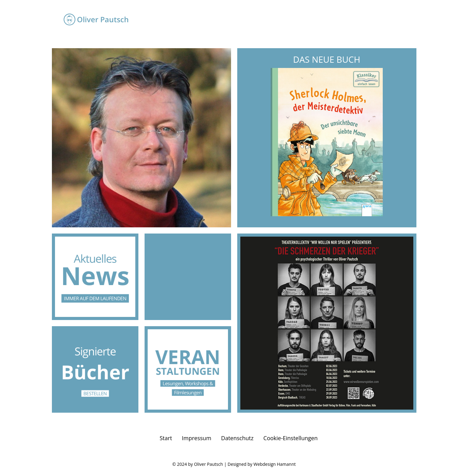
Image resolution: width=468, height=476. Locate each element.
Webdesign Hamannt (274, 464)
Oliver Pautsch (209, 464)
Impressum (197, 438)
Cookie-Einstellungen (291, 438)
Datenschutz (237, 438)
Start (166, 438)
